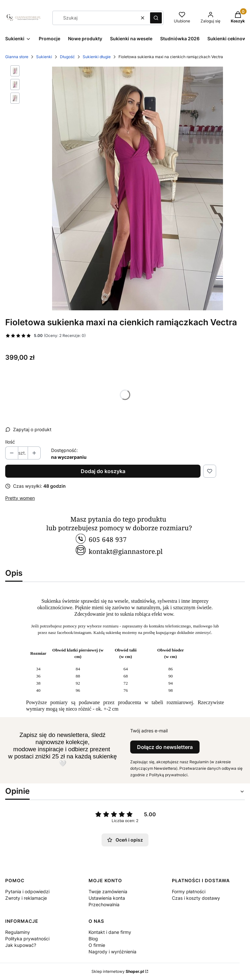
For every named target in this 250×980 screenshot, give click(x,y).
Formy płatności (189, 891)
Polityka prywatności (27, 939)
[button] (156, 18)
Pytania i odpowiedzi (27, 891)
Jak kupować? (21, 945)
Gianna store (17, 57)
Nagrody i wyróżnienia (112, 952)
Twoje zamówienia (108, 891)
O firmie (97, 945)
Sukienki (44, 57)
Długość (67, 57)
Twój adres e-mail (149, 731)
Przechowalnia (104, 904)
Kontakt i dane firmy (110, 932)
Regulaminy (18, 932)
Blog (93, 939)
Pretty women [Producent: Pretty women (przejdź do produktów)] (20, 498)
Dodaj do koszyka (103, 471)
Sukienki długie (97, 57)
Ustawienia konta (107, 898)
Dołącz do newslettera (165, 747)
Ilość (10, 442)
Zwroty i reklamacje (26, 898)
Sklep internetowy (118, 971)
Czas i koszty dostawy (196, 898)
